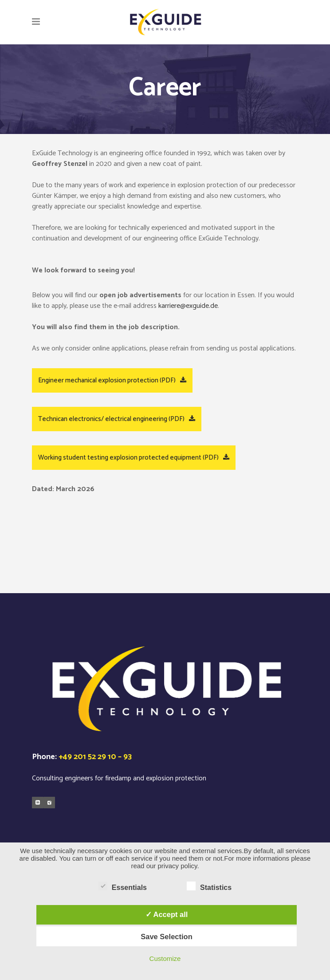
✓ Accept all (167, 914)
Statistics (209, 886)
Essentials (123, 886)
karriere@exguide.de (188, 306)
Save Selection (166, 937)
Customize (165, 958)
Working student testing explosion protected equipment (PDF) (134, 458)
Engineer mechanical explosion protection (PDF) (112, 380)
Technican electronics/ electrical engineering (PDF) (117, 419)
